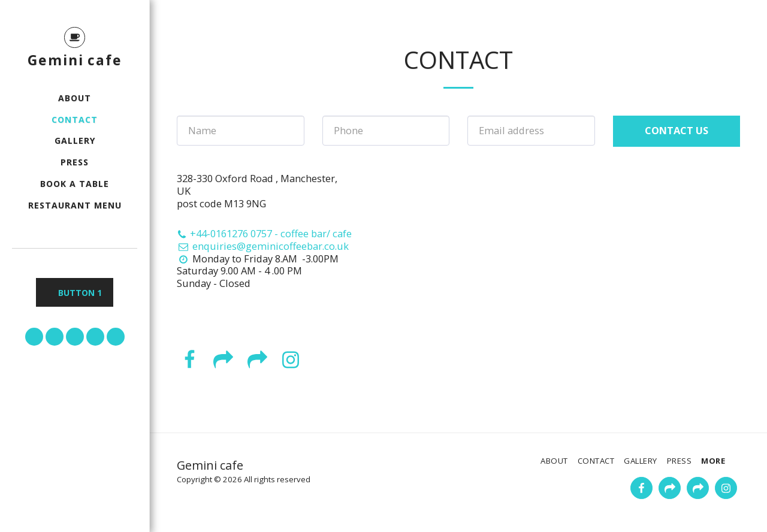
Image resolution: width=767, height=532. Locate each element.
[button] (34, 337)
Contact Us (677, 130)
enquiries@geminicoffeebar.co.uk (263, 246)
